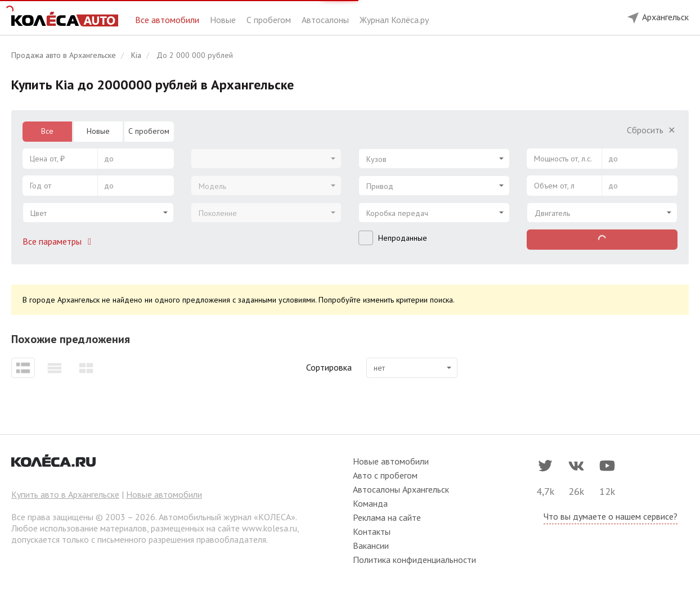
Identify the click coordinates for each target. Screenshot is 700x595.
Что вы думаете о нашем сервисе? (611, 516)
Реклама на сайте (387, 517)
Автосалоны (326, 20)
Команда (370, 503)
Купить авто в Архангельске (65, 494)
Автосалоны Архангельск (401, 489)
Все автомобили (168, 20)
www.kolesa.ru (270, 528)
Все (47, 131)
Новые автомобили (164, 494)
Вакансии (371, 546)
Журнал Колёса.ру (394, 20)
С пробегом (270, 20)
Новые (224, 20)
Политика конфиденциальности (414, 560)
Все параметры (59, 241)
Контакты (372, 531)
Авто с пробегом (385, 475)
